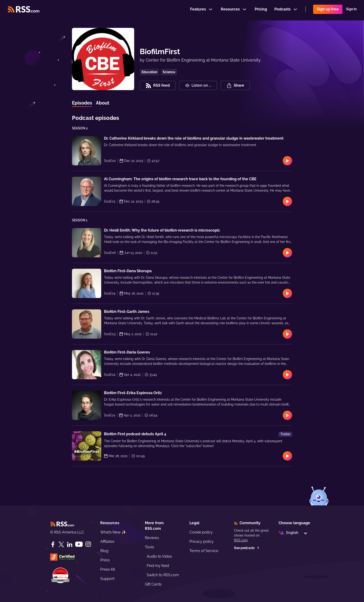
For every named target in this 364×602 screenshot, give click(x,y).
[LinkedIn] (70, 544)
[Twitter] (61, 544)
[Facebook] (53, 544)
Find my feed (158, 566)
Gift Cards (153, 584)
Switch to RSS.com (163, 575)
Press (105, 560)
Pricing (261, 10)
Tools (149, 547)
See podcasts (247, 548)
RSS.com (241, 540)
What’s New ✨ (113, 532)
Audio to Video (159, 556)
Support (107, 579)
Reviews (152, 538)
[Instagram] (88, 544)
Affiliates (107, 541)
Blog (104, 551)
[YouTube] (79, 544)
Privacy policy (201, 541)
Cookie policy (201, 532)
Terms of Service (204, 551)
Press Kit (108, 569)
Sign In (351, 10)
